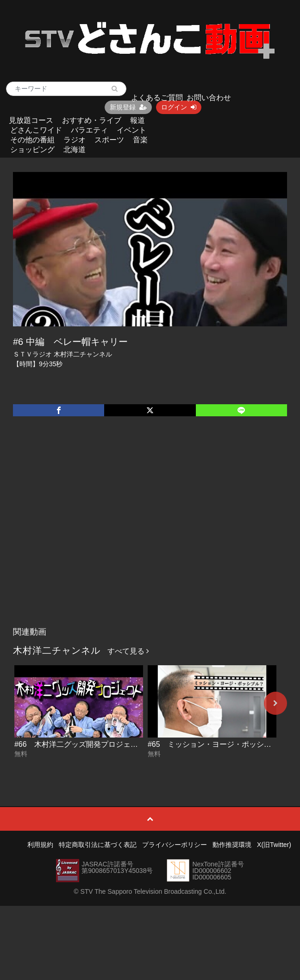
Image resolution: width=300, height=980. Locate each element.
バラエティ (89, 130)
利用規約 (40, 845)
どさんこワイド (36, 130)
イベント (131, 130)
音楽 (140, 140)
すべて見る (128, 651)
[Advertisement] (89, 531)
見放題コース (31, 120)
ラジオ (75, 140)
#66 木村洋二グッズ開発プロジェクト (80, 744)
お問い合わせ (209, 98)
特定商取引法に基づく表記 (98, 845)
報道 (137, 120)
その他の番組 (32, 140)
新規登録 (128, 107)
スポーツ (109, 140)
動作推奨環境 (232, 845)
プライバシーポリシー (175, 845)
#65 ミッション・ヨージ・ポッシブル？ (217, 744)
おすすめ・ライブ (92, 120)
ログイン (179, 107)
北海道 (75, 150)
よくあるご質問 (157, 98)
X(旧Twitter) (274, 845)
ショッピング (32, 150)
